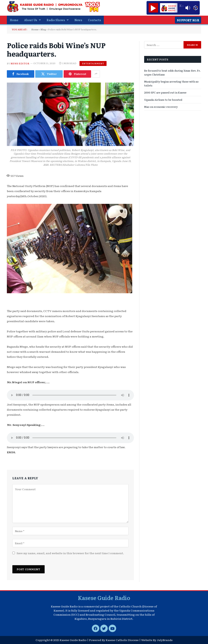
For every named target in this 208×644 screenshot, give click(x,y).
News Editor (20, 63)
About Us (32, 20)
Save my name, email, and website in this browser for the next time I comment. (70, 553)
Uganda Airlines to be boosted (163, 100)
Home (14, 20)
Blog (43, 29)
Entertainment (93, 63)
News (78, 20)
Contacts (94, 20)
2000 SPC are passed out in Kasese (165, 92)
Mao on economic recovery (161, 107)
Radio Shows (58, 20)
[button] (32, 20)
